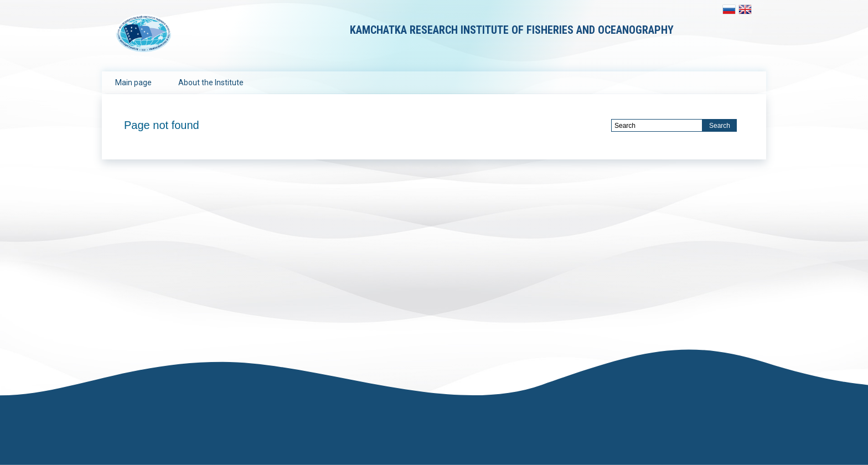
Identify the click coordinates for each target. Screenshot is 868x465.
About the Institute (211, 82)
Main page (133, 82)
